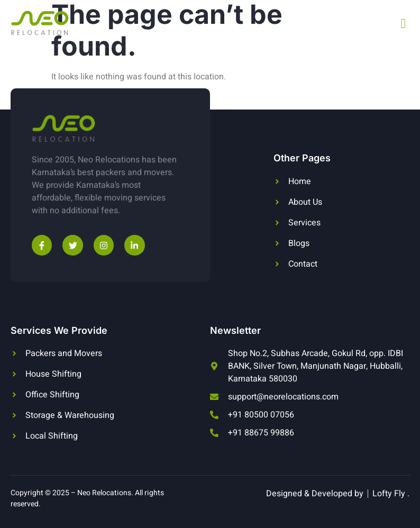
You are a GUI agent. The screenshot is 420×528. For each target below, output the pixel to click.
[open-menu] (404, 24)
